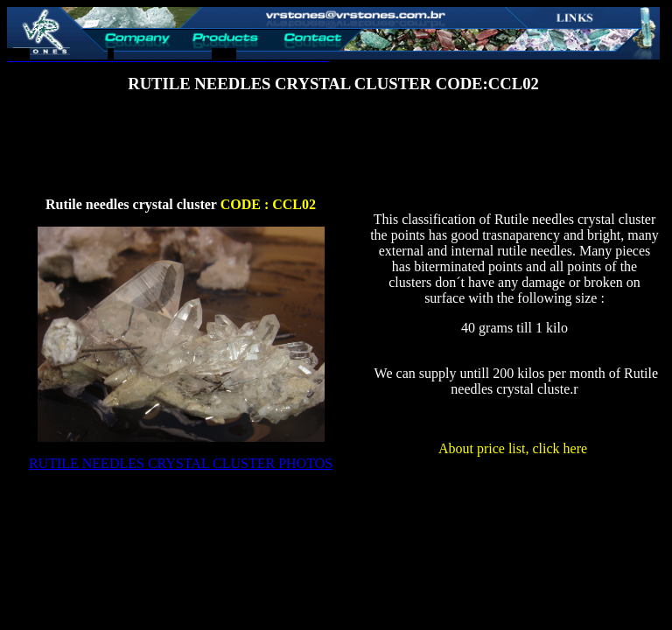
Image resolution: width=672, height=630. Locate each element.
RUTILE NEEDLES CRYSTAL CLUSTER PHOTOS (181, 463)
